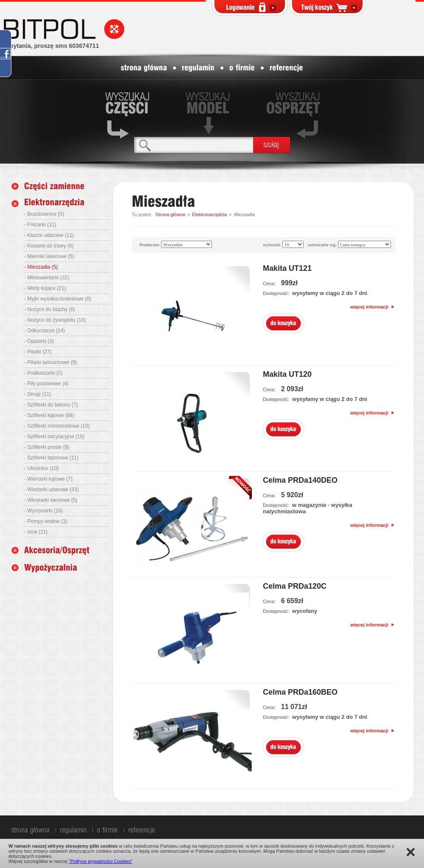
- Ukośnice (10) (41, 468)
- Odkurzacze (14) (45, 331)
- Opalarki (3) (39, 341)
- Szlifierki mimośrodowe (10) (57, 426)
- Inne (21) (36, 532)
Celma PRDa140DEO (300, 480)
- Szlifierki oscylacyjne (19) (54, 437)
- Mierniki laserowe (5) (49, 256)
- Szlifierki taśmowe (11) (51, 458)
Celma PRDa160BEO (300, 692)
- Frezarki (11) (40, 225)
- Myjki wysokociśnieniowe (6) (58, 299)
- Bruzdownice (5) (44, 214)
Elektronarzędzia (209, 214)
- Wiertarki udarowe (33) (52, 490)
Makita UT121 (287, 268)
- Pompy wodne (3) (46, 521)
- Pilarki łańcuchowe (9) (51, 362)
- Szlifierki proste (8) (47, 447)
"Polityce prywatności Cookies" (100, 861)
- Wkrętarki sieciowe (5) (51, 500)
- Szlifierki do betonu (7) (51, 405)
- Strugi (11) (38, 394)
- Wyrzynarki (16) (43, 511)
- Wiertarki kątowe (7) (48, 479)
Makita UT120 (287, 374)
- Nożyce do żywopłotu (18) (55, 320)
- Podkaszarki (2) (43, 373)
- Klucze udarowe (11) (49, 235)
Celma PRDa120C (295, 586)
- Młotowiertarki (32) (47, 278)
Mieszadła (244, 214)
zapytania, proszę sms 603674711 (51, 46)
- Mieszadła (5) (41, 267)
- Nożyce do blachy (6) (50, 309)
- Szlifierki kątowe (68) (49, 415)
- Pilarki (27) (38, 352)
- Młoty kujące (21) (45, 288)
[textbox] (194, 145)
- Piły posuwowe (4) (46, 384)
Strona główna (170, 214)
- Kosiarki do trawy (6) (49, 246)
